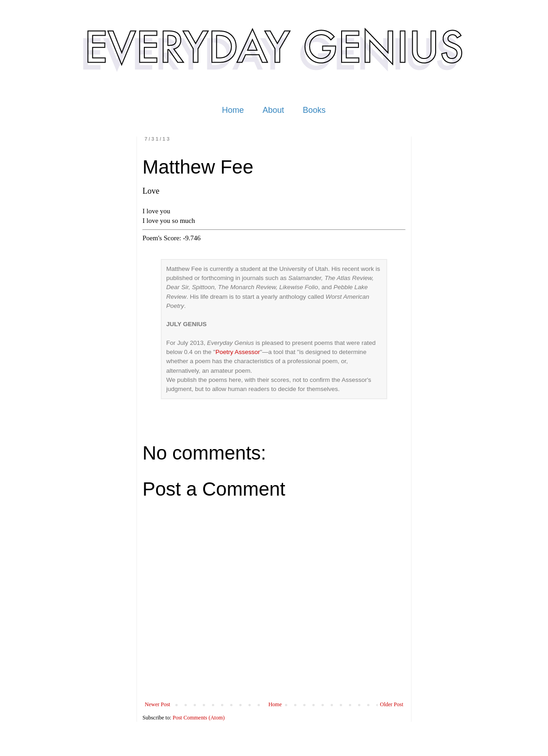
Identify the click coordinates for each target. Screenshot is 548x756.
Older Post (392, 704)
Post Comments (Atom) (199, 718)
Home (233, 110)
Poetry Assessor (238, 352)
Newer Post (158, 704)
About (273, 110)
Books (314, 110)
